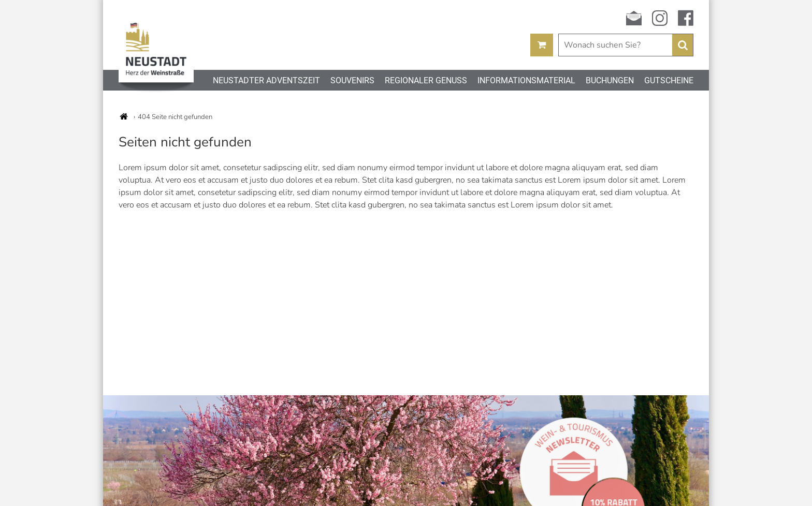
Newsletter (634, 18)
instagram (660, 18)
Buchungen (610, 80)
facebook (686, 18)
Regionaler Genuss (426, 80)
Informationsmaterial (526, 80)
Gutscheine (669, 80)
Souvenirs (352, 80)
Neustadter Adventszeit (266, 80)
